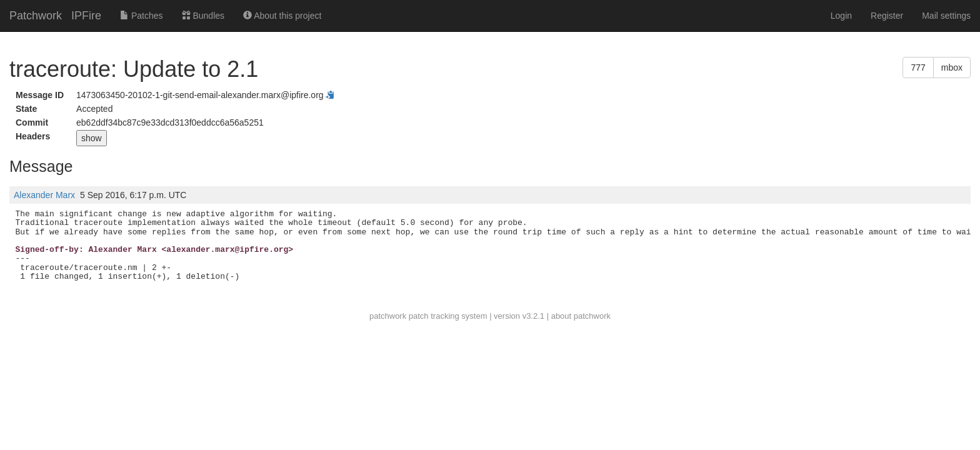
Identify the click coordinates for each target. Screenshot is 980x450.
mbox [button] (952, 67)
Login (841, 16)
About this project (282, 16)
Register (887, 16)
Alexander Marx (44, 195)
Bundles (203, 16)
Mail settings (946, 16)
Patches (141, 16)
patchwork (388, 316)
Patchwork (36, 16)
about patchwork (581, 316)
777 (918, 67)
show (92, 138)
